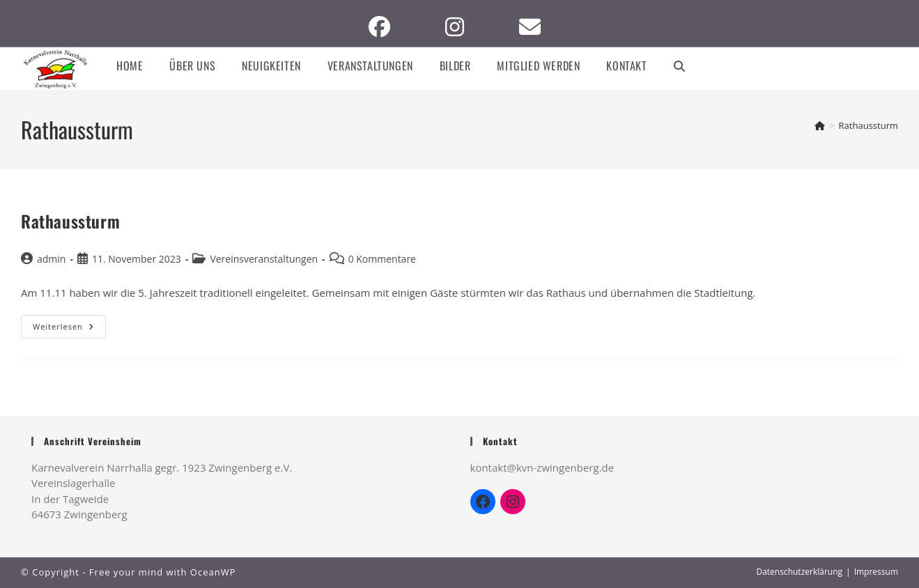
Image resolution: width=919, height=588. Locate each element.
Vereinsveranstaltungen (264, 259)
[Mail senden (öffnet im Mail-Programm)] (535, 27)
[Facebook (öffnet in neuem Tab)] (385, 27)
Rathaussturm (868, 125)
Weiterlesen (69, 326)
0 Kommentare (382, 259)
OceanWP (213, 572)
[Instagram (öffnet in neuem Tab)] (460, 27)
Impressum (876, 572)
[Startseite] (820, 125)
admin (51, 259)
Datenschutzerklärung (799, 572)
